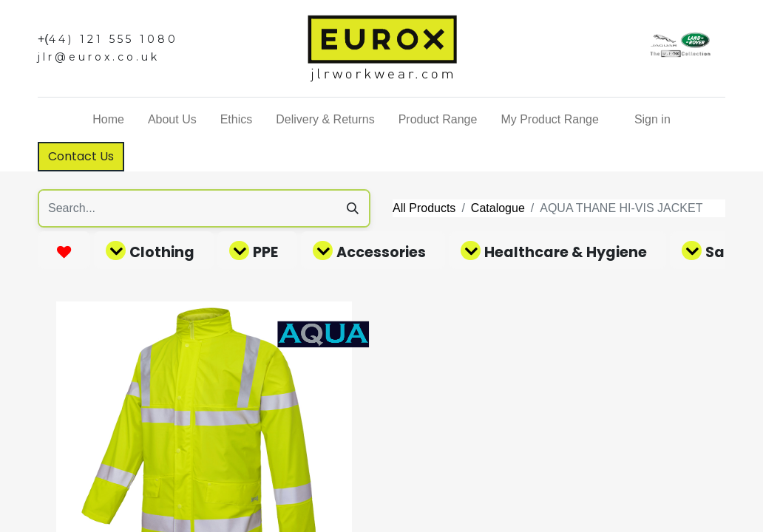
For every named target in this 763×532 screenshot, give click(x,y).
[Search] (353, 208)
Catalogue (498, 208)
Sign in (652, 119)
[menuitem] (108, 120)
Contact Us (81, 156)
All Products (424, 208)
